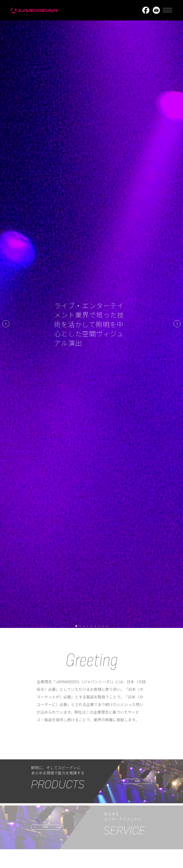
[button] (6, 324)
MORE (137, 783)
